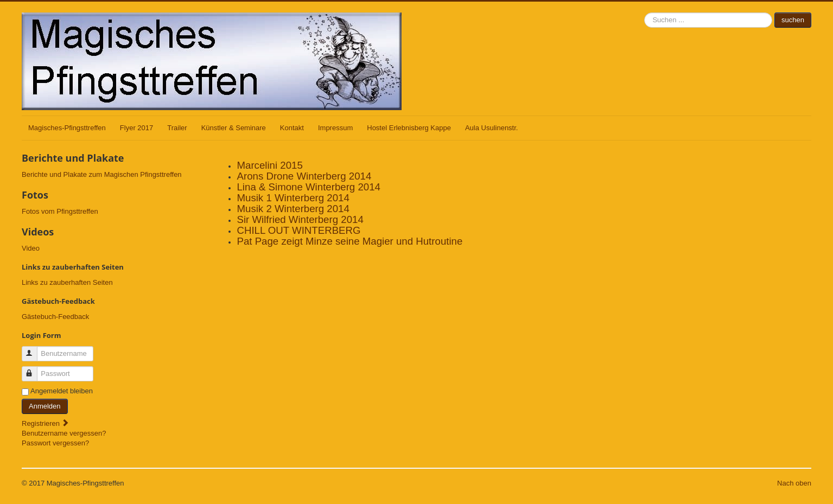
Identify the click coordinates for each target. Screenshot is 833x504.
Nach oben (794, 483)
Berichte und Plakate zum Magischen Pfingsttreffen (102, 174)
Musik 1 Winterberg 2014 (293, 198)
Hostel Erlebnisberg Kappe (409, 128)
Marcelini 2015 (269, 165)
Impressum (335, 128)
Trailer (177, 128)
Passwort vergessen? (55, 443)
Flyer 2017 (136, 128)
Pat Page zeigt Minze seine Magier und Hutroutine (349, 241)
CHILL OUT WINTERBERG (298, 230)
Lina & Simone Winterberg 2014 (308, 187)
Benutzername (34, 349)
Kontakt (292, 128)
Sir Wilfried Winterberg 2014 (300, 219)
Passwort (34, 369)
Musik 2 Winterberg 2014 (293, 209)
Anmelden (45, 406)
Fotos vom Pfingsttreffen (60, 211)
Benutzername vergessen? (64, 433)
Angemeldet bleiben (62, 391)
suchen (644, 13)
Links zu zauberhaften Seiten (67, 282)
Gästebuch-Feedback (55, 317)
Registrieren (46, 423)
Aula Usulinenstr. (492, 128)
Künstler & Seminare (234, 128)
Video (31, 248)
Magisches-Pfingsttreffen (67, 128)
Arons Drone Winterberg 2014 (304, 176)
